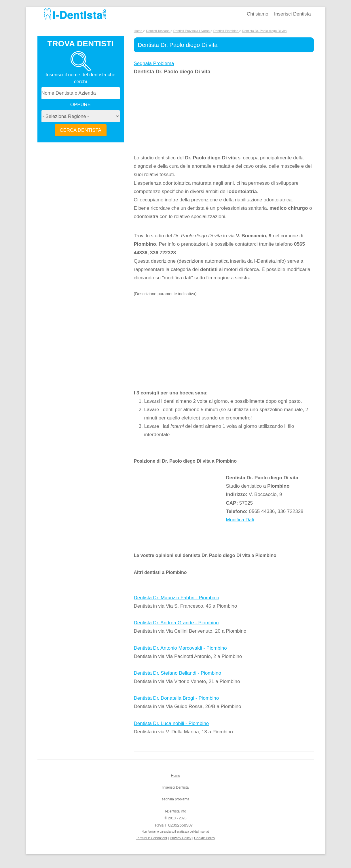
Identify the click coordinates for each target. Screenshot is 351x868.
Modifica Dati (240, 520)
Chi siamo (258, 14)
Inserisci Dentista (293, 14)
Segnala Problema (154, 63)
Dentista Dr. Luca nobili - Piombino (171, 723)
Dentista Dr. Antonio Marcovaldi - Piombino (180, 648)
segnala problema (175, 799)
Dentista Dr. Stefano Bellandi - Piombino (178, 673)
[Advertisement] (180, 115)
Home (175, 776)
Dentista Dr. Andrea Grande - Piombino (176, 623)
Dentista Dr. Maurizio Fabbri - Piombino (177, 598)
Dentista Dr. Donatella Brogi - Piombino (177, 698)
